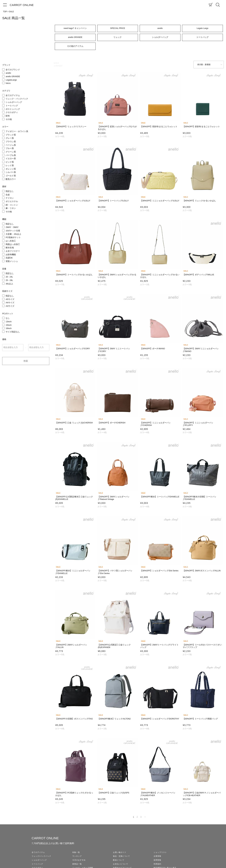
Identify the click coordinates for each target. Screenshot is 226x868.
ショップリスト (160, 852)
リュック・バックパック (17, 99)
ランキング (77, 856)
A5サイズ (10, 299)
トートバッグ (12, 106)
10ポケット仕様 (13, 231)
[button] (145, 817)
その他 (9, 119)
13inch (9, 322)
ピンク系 (10, 162)
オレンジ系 (11, 169)
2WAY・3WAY (12, 227)
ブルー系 (10, 148)
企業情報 (157, 856)
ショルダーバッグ (14, 102)
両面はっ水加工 (13, 244)
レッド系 (10, 166)
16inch (9, 328)
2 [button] (137, 817)
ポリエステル (12, 201)
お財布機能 (11, 255)
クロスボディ (12, 112)
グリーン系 (11, 152)
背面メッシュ (12, 261)
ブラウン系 (11, 142)
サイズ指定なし (13, 332)
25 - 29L (9, 280)
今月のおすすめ (79, 860)
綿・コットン (12, 205)
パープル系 (11, 155)
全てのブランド (13, 70)
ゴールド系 (11, 176)
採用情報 (157, 860)
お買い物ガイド (120, 852)
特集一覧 (76, 852)
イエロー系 (11, 159)
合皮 (8, 195)
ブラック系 (11, 135)
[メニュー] (5, 5)
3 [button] (141, 817)
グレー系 (10, 138)
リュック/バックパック (41, 856)
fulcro (8, 83)
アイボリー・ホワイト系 (17, 131)
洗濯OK (9, 258)
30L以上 (9, 284)
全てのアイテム (13, 95)
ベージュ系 (11, 145)
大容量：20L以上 (13, 234)
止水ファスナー (13, 251)
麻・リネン (11, 208)
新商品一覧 (77, 864)
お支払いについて (121, 864)
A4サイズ (10, 303)
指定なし (10, 191)
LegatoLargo (11, 80)
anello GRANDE (13, 76)
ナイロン (10, 198)
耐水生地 (10, 248)
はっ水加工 (11, 241)
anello (8, 73)
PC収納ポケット (13, 237)
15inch (9, 325)
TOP (5, 12)
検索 (26, 361)
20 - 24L (9, 277)
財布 (8, 116)
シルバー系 (11, 172)
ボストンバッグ (13, 109)
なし (8, 318)
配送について (119, 860)
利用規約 (157, 864)
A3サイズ (10, 306)
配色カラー (11, 179)
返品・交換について (121, 856)
